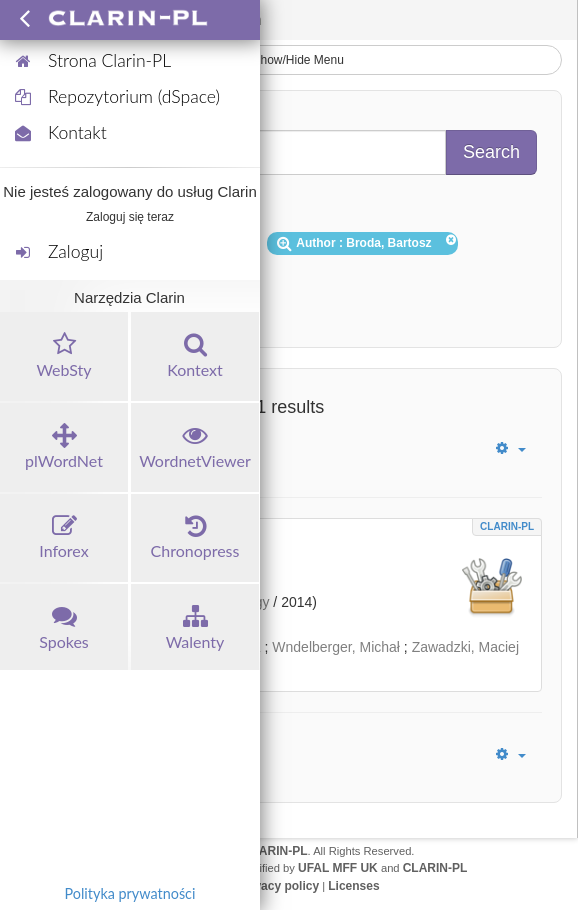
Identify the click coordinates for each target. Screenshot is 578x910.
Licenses (353, 886)
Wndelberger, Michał (336, 647)
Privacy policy (278, 886)
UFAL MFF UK (338, 868)
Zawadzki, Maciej (465, 647)
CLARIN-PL (507, 526)
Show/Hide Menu (289, 60)
